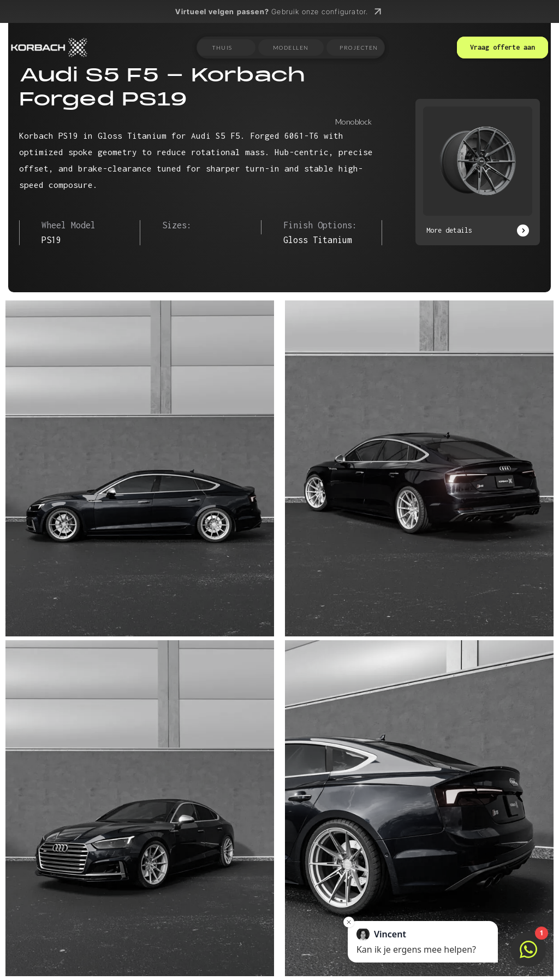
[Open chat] (528, 949)
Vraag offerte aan (502, 47)
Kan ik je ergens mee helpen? (416, 941)
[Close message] (349, 922)
